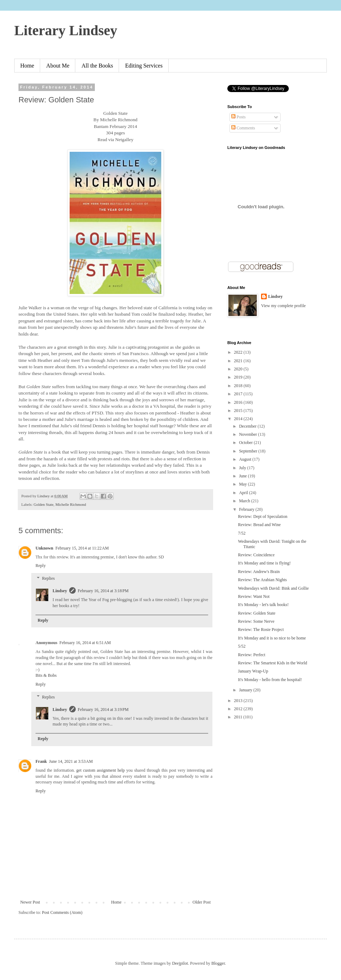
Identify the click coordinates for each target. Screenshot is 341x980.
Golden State (43, 504)
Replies (48, 578)
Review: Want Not (254, 596)
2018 (239, 386)
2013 (239, 701)
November (249, 434)
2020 (239, 369)
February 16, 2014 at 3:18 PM (103, 591)
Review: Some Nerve (256, 621)
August (246, 459)
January (246, 690)
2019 (239, 377)
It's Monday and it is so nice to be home (272, 638)
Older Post (202, 902)
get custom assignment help (101, 770)
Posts (238, 117)
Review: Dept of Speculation (263, 516)
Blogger (218, 963)
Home (27, 66)
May (243, 484)
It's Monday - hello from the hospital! (270, 680)
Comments (243, 128)
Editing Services (144, 66)
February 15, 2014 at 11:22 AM (82, 548)
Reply (41, 566)
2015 (239, 411)
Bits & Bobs (46, 675)
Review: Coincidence (256, 555)
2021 (239, 361)
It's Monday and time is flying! (264, 563)
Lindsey (60, 591)
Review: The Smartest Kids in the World (273, 663)
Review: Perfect (252, 655)
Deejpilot (180, 963)
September (249, 451)
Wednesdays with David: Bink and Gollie (273, 588)
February (247, 509)
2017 (239, 394)
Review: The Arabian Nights (262, 580)
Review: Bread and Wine (259, 525)
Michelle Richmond (71, 504)
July (243, 468)
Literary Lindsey (66, 30)
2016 (239, 402)
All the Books (97, 66)
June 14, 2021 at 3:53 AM (71, 761)
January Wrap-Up (253, 671)
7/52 (242, 533)
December (248, 426)
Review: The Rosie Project (261, 630)
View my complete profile (283, 306)
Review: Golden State (257, 613)
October (247, 443)
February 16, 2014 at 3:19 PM (103, 709)
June (243, 476)
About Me (58, 66)
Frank (41, 761)
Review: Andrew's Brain (259, 572)
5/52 (242, 646)
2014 (239, 419)
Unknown (44, 548)
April (244, 493)
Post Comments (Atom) (62, 912)
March (245, 501)
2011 (239, 717)
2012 (239, 709)
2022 (239, 352)
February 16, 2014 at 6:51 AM (85, 643)
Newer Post (30, 902)
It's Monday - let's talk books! (263, 605)
